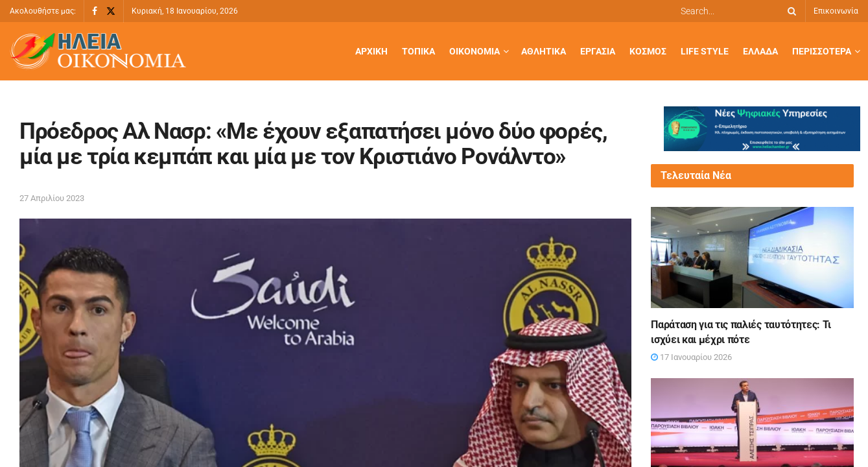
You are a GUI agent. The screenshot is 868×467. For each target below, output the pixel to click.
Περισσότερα (822, 51)
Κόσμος (648, 51)
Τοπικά (418, 51)
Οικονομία (475, 51)
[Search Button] (790, 11)
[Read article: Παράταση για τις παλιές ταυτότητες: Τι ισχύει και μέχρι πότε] (752, 257)
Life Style (705, 51)
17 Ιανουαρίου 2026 (691, 357)
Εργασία (598, 51)
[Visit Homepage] (98, 52)
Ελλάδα (760, 51)
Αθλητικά (544, 51)
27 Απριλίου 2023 (52, 198)
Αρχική (371, 51)
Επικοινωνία (836, 11)
